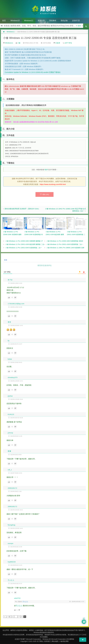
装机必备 (64, 21)
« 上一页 (7, 617)
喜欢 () (45, 194)
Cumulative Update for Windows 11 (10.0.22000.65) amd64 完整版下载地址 (33, 72)
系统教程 (53, 21)
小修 (19, 43)
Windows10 (15, 21)
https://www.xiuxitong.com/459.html (53, 184)
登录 (79, 26)
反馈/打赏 (76, 21)
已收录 (58, 43)
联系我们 (47, 641)
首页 (4, 21)
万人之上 (25, 602)
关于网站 (40, 641)
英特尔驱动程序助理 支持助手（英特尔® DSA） (22, 209)
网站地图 (55, 641)
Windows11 (29, 21)
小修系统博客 (64, 641)
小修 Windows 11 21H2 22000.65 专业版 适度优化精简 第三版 (40, 38)
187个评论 (68, 43)
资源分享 (41, 21)
